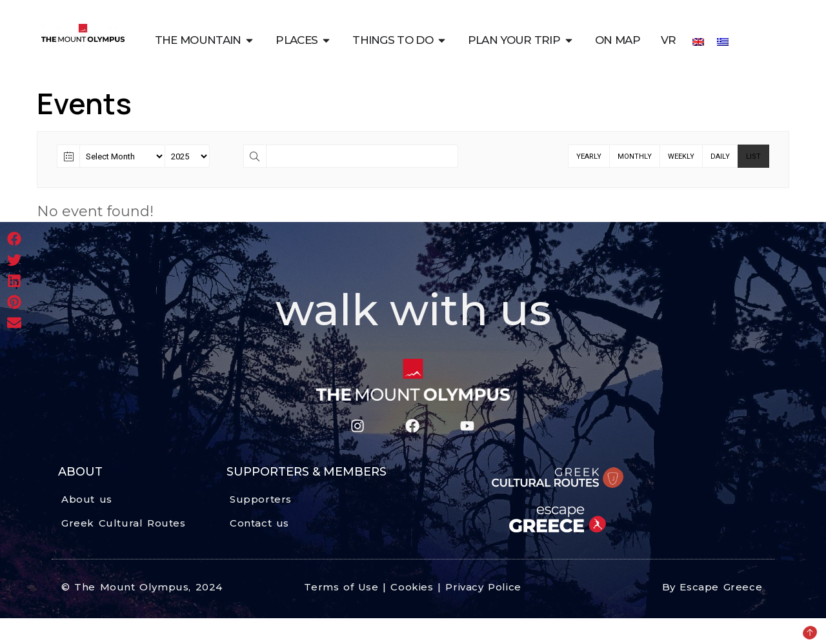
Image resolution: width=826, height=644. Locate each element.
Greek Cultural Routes (124, 523)
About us (87, 499)
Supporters (261, 499)
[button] (15, 239)
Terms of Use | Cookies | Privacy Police (412, 587)
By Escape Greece (712, 587)
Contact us (259, 523)
